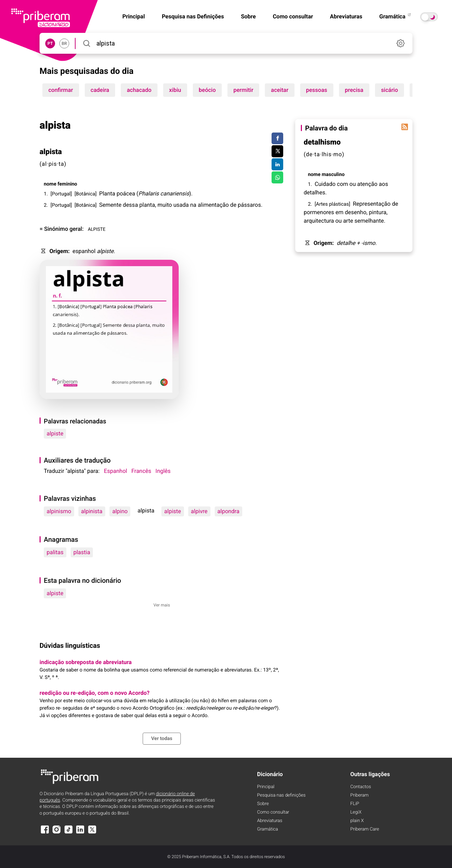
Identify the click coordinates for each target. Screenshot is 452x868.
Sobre (248, 16)
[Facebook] (45, 833)
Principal (266, 787)
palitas (55, 552)
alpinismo (59, 511)
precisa (354, 90)
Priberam (359, 795)
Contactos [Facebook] (361, 787)
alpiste (55, 433)
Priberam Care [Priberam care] (365, 829)
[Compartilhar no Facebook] (277, 139)
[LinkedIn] (80, 833)
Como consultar (293, 16)
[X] (92, 833)
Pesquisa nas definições (281, 795)
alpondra (228, 511)
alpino (120, 511)
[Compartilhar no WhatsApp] (277, 177)
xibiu (175, 90)
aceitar (279, 90)
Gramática (395, 16)
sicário (389, 90)
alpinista (92, 511)
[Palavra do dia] (405, 127)
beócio (207, 90)
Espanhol (115, 471)
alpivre (199, 511)
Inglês (163, 471)
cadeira (100, 90)
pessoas (317, 90)
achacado (139, 90)
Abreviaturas (346, 16)
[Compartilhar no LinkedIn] (277, 164)
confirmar (61, 90)
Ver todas (162, 739)
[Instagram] (56, 833)
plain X (357, 821)
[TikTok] (69, 833)
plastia (82, 552)
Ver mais (162, 605)
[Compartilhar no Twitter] (277, 151)
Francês (141, 471)
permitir (243, 90)
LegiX (356, 812)
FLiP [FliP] (355, 804)
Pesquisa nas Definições (193, 16)
